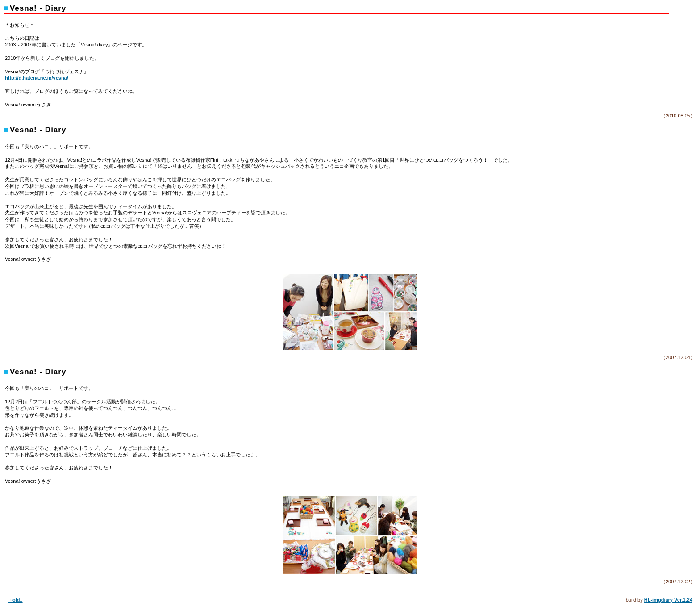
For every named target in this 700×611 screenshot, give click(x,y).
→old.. (15, 600)
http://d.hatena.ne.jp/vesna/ (37, 78)
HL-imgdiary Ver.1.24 (668, 600)
